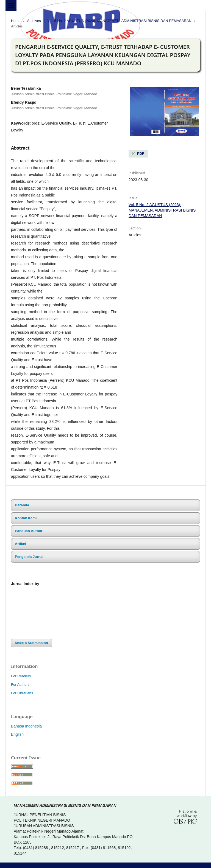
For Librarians (22, 693)
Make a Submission (31, 643)
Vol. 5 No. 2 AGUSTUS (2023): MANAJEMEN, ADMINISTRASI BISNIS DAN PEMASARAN (119, 21)
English (17, 734)
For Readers (21, 676)
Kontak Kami (26, 518)
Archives (34, 21)
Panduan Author (29, 531)
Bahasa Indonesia (26, 726)
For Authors (20, 685)
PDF (140, 154)
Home (16, 21)
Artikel (20, 544)
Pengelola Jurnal (29, 557)
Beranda (22, 505)
